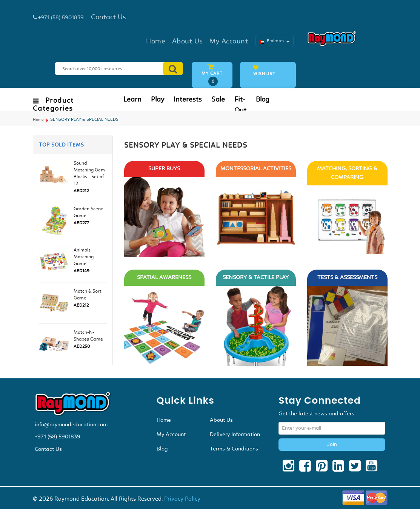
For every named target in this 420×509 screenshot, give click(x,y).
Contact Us (48, 449)
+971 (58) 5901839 (58, 437)
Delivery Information (235, 434)
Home (38, 120)
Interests (188, 99)
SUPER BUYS (164, 169)
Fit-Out (240, 105)
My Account (171, 434)
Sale (218, 99)
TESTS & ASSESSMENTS (347, 277)
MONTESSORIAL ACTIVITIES (256, 169)
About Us (221, 420)
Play (158, 99)
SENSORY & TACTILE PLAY (256, 277)
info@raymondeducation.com (71, 424)
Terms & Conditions (234, 449)
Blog (263, 99)
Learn (132, 99)
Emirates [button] (275, 41)
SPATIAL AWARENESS (164, 277)
